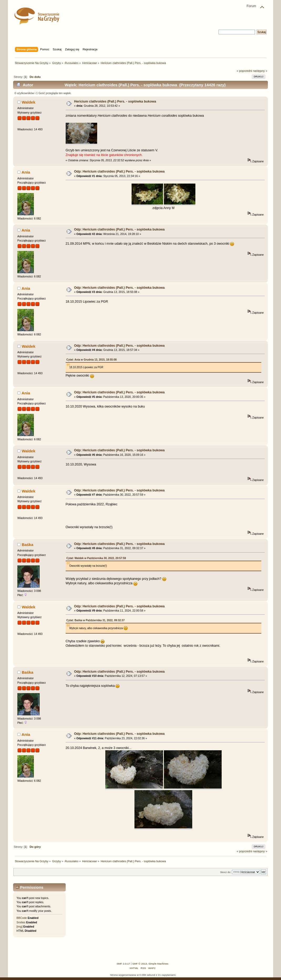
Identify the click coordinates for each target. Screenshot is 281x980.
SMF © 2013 (140, 964)
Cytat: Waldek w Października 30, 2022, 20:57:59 (96, 558)
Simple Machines (158, 964)
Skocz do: (226, 872)
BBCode (22, 918)
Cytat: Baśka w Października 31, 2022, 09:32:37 (96, 620)
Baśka (28, 545)
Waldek (29, 102)
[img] (20, 927)
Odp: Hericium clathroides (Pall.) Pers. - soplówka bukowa (119, 172)
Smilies (21, 922)
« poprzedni (244, 71)
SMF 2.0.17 (123, 964)
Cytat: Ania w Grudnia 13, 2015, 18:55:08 (92, 360)
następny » (260, 71)
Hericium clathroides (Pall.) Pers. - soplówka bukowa (115, 101)
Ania (26, 172)
